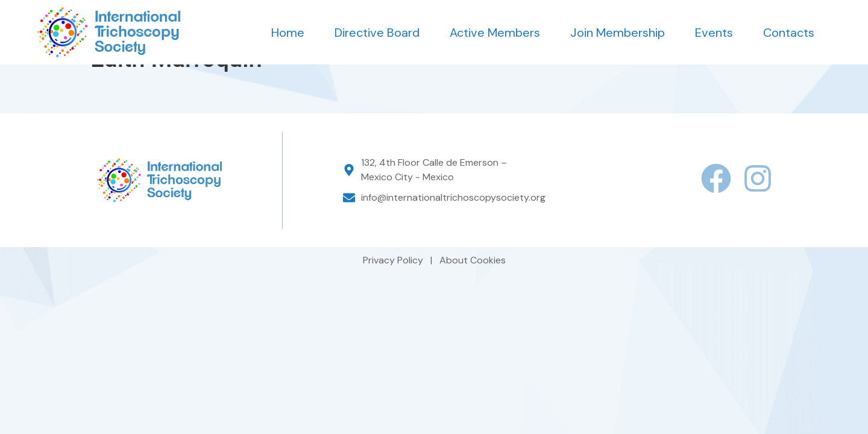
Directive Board (377, 33)
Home (288, 33)
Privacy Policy (394, 285)
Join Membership (618, 33)
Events (714, 33)
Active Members (495, 33)
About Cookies (473, 285)
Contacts (789, 33)
